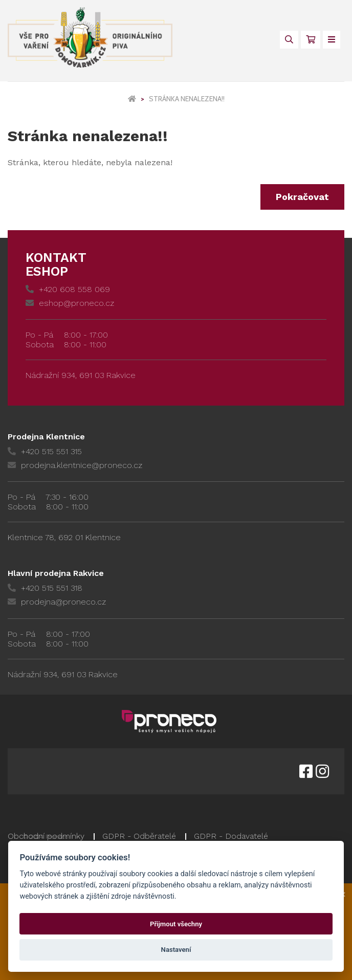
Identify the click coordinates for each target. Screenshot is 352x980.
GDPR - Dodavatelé (231, 836)
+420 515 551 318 (45, 588)
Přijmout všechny (176, 924)
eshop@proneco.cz (70, 303)
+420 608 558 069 (68, 289)
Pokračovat (302, 197)
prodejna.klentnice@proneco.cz (75, 465)
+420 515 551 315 (45, 451)
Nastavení (176, 950)
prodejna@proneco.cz (57, 602)
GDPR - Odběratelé (139, 836)
